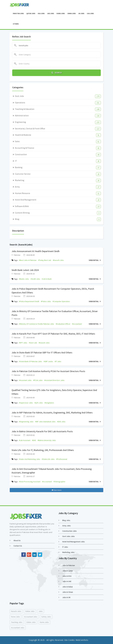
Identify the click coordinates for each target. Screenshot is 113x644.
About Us (17, 540)
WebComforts (82, 640)
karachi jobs (16, 611)
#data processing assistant (30, 482)
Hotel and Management (26, 200)
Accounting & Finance (25, 148)
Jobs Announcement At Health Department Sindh (36, 251)
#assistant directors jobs (54, 380)
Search (57, 73)
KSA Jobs (41, 13)
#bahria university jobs (47, 440)
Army (17, 187)
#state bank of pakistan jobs (30, 361)
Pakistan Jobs (18, 13)
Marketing (20, 180)
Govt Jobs (19, 96)
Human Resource (23, 193)
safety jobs (46, 617)
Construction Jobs (70, 531)
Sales (17, 141)
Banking (19, 167)
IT (16, 161)
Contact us (18, 546)
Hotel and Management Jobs (74, 542)
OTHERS (16, 24)
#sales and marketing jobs (30, 459)
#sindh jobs (35, 279)
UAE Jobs (51, 13)
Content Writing (22, 213)
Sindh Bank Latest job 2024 (25, 270)
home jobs (15, 617)
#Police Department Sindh (29, 301)
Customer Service (23, 174)
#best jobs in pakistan (28, 260)
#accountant (47, 482)
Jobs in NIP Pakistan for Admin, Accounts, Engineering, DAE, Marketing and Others (52, 413)
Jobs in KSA (67, 576)
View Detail (95, 260)
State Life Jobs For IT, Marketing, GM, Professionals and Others (43, 450)
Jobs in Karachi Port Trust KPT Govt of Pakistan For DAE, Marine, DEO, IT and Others (53, 334)
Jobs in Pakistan (69, 565)
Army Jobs (67, 526)
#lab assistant (25, 440)
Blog (17, 219)
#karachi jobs (58, 260)
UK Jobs (81, 13)
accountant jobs (31, 617)
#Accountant (77, 324)
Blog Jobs (66, 520)
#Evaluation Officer (63, 324)
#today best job (45, 260)
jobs (41, 611)
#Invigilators (49, 403)
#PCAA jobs (38, 380)
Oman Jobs (72, 13)
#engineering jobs (26, 422)
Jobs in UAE (67, 581)
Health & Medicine (23, 135)
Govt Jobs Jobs (69, 536)
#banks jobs (24, 279)
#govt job (33, 343)
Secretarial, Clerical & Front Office (30, 128)
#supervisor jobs (26, 403)
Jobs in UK (66, 597)
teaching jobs (17, 622)
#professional (62, 459)
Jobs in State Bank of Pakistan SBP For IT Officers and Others (42, 353)
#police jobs (46, 301)
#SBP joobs (48, 361)
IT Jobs (65, 547)
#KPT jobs (23, 343)
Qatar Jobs (31, 13)
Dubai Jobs (61, 13)
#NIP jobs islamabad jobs (45, 422)
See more (56, 490)
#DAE (34, 440)
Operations (20, 103)
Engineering (20, 122)
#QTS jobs (39, 403)
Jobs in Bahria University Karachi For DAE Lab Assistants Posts (42, 431)
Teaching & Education (25, 109)
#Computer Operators (61, 301)
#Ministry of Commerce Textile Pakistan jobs (37, 324)
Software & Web (22, 206)
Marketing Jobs (68, 552)
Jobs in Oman (68, 592)
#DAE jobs (61, 422)
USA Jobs (90, 13)
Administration (22, 115)
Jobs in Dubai (68, 587)
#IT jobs (58, 361)
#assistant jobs (25, 380)
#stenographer (59, 482)
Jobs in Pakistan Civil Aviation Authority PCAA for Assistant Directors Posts (48, 371)
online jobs (30, 611)
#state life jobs (48, 459)
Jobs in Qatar (68, 571)
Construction (21, 154)
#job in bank (47, 279)
